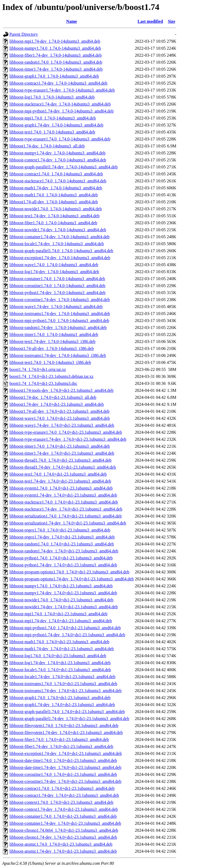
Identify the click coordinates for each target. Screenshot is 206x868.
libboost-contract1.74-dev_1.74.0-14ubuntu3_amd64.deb (58, 83)
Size (172, 21)
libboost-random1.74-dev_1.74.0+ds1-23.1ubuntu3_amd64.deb (64, 551)
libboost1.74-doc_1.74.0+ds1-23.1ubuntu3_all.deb (53, 397)
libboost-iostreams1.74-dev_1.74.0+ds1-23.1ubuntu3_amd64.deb (65, 691)
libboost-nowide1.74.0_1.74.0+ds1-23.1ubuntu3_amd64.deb (61, 600)
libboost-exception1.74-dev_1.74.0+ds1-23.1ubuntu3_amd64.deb (66, 753)
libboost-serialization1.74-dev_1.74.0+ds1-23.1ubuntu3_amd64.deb (68, 523)
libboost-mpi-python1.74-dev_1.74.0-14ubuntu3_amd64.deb (61, 111)
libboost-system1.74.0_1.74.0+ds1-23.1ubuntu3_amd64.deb (61, 488)
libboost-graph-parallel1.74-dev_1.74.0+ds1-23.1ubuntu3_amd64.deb (69, 719)
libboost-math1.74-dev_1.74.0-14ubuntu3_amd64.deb (56, 188)
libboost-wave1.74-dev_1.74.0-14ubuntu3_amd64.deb (56, 307)
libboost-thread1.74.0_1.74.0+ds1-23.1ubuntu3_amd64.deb (60, 460)
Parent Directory (24, 34)
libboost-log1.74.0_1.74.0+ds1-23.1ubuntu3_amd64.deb (58, 656)
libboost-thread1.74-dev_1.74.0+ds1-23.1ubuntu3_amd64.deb (63, 467)
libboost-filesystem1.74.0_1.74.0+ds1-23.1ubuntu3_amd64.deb (64, 726)
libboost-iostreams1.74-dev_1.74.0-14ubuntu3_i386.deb (58, 355)
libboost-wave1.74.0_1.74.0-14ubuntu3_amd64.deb (54, 265)
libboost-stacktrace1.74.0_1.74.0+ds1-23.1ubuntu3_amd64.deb (64, 502)
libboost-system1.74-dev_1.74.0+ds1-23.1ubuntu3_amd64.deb (63, 495)
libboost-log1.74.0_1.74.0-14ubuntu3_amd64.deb (52, 97)
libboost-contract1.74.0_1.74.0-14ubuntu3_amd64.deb (56, 174)
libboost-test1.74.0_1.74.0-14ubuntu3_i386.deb (50, 362)
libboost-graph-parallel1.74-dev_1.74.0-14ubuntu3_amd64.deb (63, 167)
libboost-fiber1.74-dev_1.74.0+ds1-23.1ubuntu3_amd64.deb (61, 746)
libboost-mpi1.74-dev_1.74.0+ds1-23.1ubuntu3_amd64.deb (61, 621)
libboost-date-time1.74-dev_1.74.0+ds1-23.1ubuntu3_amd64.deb (65, 767)
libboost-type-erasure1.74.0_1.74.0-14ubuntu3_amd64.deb (60, 139)
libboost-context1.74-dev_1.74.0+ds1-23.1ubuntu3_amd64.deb (64, 809)
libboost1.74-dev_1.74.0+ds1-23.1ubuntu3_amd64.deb (57, 404)
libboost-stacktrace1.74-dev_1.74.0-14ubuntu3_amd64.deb (60, 104)
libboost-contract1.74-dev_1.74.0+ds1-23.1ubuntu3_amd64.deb (64, 795)
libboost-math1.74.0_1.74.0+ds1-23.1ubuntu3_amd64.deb (59, 642)
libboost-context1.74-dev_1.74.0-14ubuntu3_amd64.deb (58, 160)
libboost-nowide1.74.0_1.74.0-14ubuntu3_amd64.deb (56, 209)
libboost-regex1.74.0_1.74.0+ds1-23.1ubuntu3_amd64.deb (60, 530)
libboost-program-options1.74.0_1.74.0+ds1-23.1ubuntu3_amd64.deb (69, 572)
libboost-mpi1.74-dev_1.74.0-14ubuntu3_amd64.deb (55, 41)
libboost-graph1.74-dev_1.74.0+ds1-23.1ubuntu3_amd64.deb (62, 705)
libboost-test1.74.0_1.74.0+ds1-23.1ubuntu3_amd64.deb (58, 474)
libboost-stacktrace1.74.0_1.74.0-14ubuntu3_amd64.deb (58, 181)
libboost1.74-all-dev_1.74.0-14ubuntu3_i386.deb (52, 348)
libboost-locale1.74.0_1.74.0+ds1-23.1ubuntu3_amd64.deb (60, 670)
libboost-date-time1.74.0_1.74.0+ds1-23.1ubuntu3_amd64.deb (63, 760)
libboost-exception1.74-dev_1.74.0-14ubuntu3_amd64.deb (60, 258)
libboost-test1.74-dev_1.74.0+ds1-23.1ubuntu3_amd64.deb (60, 481)
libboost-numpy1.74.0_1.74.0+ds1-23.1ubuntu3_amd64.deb (61, 586)
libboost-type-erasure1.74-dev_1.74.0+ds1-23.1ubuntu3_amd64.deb (68, 439)
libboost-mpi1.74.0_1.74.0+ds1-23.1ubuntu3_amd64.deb (58, 614)
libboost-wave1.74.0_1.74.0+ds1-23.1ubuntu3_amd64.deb (60, 418)
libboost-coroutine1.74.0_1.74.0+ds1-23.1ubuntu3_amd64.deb (63, 774)
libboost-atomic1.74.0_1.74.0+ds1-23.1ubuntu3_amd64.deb (61, 844)
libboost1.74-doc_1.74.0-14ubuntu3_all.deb (47, 146)
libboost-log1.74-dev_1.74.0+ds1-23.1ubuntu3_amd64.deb (60, 663)
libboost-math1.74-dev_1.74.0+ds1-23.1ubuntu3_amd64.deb (62, 649)
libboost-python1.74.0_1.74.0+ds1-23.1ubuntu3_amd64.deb (61, 558)
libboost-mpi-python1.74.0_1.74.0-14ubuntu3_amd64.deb (59, 321)
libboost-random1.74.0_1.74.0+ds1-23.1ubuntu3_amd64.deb (62, 544)
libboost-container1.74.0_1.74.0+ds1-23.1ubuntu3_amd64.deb (63, 816)
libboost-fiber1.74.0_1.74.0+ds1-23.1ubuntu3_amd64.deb (59, 739)
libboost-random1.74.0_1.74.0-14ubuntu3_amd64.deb (56, 62)
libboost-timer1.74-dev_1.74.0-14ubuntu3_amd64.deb (56, 69)
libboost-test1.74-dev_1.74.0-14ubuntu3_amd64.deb (54, 216)
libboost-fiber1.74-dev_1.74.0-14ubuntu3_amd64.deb (56, 55)
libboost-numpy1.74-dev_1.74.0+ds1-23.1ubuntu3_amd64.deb (63, 593)
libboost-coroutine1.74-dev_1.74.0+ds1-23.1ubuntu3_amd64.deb (65, 781)
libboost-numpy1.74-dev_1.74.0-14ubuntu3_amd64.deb (57, 153)
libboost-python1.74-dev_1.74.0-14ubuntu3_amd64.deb (57, 293)
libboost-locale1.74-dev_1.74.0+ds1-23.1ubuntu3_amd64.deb (62, 677)
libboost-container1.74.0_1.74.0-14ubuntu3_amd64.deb (57, 279)
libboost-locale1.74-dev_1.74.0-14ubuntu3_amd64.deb (57, 244)
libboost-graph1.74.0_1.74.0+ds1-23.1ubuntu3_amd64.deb (60, 698)
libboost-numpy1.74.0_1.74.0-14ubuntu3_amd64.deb (55, 48)
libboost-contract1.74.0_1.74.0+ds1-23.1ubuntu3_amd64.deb (62, 788)
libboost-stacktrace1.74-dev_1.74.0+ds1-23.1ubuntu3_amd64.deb (66, 509)
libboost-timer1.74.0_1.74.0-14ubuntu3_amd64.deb (54, 334)
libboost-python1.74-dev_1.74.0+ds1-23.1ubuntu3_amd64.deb (63, 565)
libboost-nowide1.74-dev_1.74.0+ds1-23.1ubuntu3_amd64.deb (64, 607)
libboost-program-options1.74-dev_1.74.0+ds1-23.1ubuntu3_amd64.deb (72, 579)
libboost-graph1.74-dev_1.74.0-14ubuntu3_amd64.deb (56, 125)
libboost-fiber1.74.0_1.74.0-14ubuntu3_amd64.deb (53, 223)
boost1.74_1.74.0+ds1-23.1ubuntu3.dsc (43, 383)
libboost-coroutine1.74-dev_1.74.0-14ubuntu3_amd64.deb (60, 300)
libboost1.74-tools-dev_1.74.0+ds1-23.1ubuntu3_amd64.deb (61, 390)
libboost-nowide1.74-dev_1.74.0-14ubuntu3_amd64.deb (58, 230)
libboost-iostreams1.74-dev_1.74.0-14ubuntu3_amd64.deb (60, 314)
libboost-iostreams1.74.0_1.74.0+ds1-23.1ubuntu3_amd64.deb (63, 684)
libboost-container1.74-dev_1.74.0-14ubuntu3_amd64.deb (59, 237)
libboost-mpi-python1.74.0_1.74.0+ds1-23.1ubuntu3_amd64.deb (65, 628)
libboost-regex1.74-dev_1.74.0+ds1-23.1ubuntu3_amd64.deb (62, 537)
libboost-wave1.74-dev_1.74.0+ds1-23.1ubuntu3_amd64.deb (62, 425)
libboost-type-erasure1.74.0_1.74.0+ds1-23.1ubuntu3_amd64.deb (66, 432)
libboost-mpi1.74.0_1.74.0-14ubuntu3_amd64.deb (53, 118)
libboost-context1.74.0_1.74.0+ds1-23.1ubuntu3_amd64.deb (61, 802)
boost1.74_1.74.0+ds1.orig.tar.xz (38, 369)
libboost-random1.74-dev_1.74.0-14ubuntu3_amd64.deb (58, 328)
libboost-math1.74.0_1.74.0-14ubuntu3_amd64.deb (54, 195)
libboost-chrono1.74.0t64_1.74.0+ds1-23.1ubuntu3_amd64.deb (64, 830)
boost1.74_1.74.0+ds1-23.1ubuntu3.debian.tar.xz (51, 376)
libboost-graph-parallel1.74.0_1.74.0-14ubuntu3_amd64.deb (61, 251)
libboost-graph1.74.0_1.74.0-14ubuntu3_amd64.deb (54, 76)
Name (72, 21)
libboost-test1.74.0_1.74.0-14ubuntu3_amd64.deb (52, 132)
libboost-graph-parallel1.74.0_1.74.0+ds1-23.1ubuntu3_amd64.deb (67, 712)
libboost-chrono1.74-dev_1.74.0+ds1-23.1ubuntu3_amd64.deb (63, 837)
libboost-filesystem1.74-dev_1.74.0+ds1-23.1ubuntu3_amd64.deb (66, 733)
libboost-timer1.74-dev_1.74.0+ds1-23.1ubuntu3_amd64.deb (62, 453)
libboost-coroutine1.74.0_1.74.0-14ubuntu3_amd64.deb (57, 286)
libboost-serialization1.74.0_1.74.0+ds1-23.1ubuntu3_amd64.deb (66, 516)
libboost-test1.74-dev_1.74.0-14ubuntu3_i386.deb (52, 341)
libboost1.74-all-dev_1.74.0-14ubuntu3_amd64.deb (54, 202)
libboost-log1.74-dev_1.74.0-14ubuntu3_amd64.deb (54, 272)
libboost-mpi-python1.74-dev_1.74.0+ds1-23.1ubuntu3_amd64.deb (67, 635)
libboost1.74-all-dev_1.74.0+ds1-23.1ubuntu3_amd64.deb (59, 411)
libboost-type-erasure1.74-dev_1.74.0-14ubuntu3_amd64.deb (62, 90)
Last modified (150, 21)
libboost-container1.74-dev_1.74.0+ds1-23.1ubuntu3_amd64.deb (65, 823)
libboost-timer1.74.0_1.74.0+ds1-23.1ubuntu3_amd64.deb (60, 446)
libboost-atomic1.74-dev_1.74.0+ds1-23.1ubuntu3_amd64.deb (63, 851)
